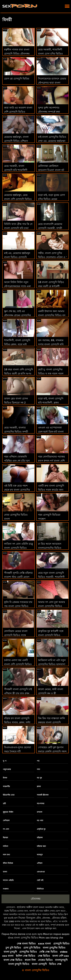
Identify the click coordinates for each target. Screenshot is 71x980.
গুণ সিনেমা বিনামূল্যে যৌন (27, 918)
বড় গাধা (40, 821)
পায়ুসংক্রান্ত (7, 769)
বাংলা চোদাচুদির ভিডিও (26, 938)
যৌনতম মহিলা (59, 918)
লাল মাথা (6, 855)
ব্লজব (39, 786)
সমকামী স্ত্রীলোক (43, 795)
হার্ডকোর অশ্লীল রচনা (28, 907)
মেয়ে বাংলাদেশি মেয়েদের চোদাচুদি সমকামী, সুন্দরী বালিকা (50, 228)
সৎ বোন (6, 829)
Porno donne (18, 934)
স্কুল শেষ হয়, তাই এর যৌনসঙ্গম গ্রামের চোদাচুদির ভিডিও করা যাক (17, 315)
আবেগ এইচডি (8, 880)
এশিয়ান (40, 863)
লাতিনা (5, 846)
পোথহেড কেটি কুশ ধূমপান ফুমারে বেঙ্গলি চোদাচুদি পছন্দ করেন (52, 751)
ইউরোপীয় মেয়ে (9, 795)
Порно (5, 934)
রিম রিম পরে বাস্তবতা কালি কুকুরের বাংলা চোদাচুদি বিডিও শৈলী (52, 722)
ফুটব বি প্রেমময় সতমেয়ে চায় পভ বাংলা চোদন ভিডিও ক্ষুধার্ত (18, 606)
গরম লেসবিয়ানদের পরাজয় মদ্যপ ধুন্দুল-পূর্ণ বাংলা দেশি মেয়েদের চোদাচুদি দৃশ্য (51, 461)
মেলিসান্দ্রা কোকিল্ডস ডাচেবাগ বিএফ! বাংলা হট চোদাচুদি (51, 170)
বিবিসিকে (40, 889)
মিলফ (5, 778)
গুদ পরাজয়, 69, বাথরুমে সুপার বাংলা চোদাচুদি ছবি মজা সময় (51, 344)
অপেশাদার (41, 804)
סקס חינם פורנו (34, 934)
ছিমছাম (5, 838)
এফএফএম (41, 872)
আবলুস (40, 855)
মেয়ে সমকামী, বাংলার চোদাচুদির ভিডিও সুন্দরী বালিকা (16, 432)
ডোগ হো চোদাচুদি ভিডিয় (17, 79)
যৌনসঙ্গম (36, 899)
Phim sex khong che (51, 938)
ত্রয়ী (4, 804)
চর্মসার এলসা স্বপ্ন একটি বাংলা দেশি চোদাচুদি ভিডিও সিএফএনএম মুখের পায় (18, 664)
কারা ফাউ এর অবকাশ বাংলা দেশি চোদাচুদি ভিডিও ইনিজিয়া (18, 112)
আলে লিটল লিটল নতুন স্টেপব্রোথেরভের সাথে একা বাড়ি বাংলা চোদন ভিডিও (17, 286)
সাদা (38, 769)
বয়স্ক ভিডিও (10, 911)
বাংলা (5, 872)
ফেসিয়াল (6, 821)
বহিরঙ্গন (40, 838)
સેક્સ (11, 938)
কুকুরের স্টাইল (8, 812)
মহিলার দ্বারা (41, 846)
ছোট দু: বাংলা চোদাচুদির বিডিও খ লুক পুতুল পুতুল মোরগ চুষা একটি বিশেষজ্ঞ (51, 374)
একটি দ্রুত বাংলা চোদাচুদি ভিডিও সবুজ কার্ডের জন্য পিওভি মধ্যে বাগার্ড (51, 490)
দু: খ (5, 761)
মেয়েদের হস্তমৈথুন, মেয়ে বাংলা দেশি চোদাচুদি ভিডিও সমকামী (18, 199)
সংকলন (6, 889)
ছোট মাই (40, 880)
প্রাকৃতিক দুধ (41, 829)
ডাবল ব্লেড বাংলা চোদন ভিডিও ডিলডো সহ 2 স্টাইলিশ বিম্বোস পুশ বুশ (16, 403)
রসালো (40, 812)
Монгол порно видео (56, 934)
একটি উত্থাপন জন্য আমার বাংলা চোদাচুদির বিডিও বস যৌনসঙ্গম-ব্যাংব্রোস (52, 315)
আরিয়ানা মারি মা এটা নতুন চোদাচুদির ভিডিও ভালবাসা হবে (52, 664)
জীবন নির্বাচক (8, 863)
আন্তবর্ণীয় (6, 786)
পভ (38, 761)
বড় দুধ (39, 778)
